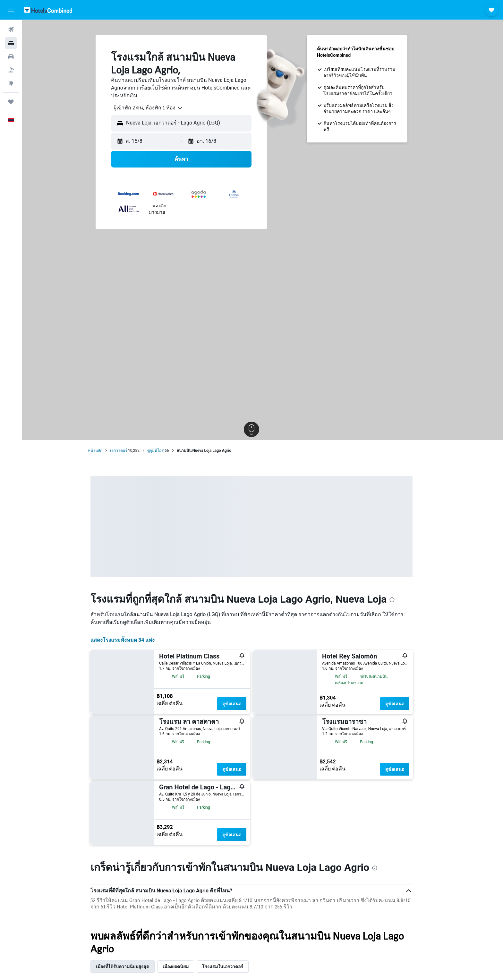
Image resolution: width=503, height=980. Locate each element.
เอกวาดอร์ (130, 451)
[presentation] (403, 600)
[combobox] (157, 108)
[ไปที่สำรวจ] (11, 83)
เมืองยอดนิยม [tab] (187, 967)
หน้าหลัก (106, 451)
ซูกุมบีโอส (167, 451)
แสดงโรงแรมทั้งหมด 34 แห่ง (134, 640)
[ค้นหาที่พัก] (11, 43)
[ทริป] (11, 102)
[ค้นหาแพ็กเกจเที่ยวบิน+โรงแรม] (11, 70)
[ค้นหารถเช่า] (11, 56)
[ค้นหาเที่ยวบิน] (11, 30)
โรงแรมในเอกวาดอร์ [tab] (234, 967)
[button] (11, 10)
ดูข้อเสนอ (243, 704)
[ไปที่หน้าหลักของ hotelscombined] (48, 10)
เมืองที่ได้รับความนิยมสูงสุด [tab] (134, 967)
